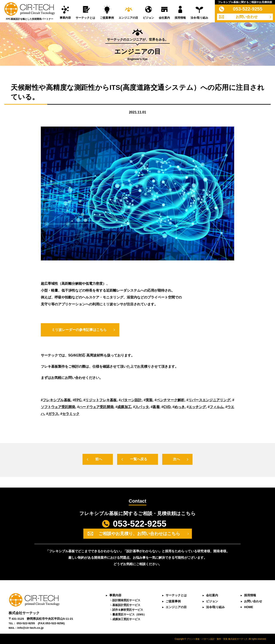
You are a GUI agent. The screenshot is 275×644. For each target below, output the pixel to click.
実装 (149, 400)
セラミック (71, 414)
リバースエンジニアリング (209, 400)
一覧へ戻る (139, 459)
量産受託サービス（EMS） (129, 614)
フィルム (217, 407)
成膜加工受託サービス (126, 619)
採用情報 (180, 18)
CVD (167, 407)
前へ (99, 459)
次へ (176, 459)
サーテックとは (85, 18)
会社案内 (164, 18)
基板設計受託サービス (126, 605)
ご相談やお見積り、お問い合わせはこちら (139, 534)
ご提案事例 (107, 18)
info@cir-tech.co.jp (30, 628)
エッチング (197, 407)
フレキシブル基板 (57, 400)
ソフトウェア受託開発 (58, 407)
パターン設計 (131, 400)
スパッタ (142, 407)
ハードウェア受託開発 (96, 407)
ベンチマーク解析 (170, 400)
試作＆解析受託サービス (128, 610)
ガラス (53, 414)
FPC (78, 400)
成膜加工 (124, 407)
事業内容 (65, 18)
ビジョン (148, 18)
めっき (180, 407)
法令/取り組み (199, 18)
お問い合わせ (247, 17)
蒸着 (156, 407)
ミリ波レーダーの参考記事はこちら (79, 330)
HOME (249, 607)
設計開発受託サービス (126, 600)
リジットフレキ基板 (101, 400)
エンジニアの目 (128, 18)
